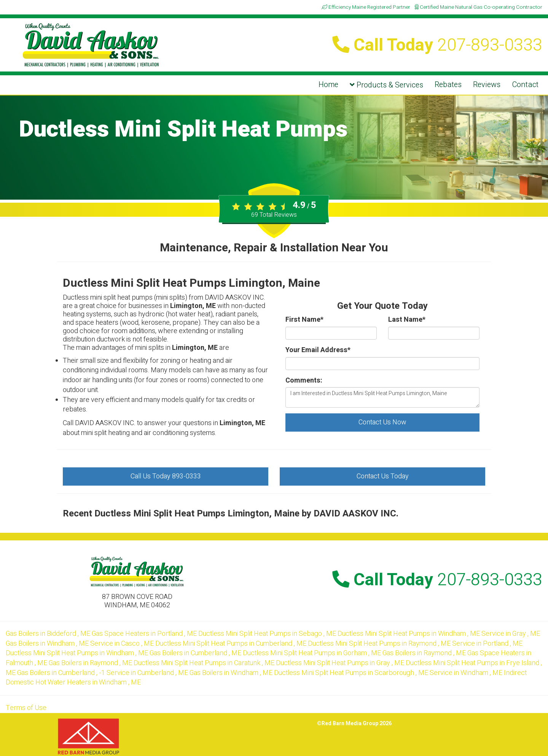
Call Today (437, 45)
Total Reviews (274, 215)
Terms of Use (26, 708)
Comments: (304, 381)
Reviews (487, 85)
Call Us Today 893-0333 (166, 476)
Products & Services (386, 85)
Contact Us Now (382, 422)
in (49, 634)
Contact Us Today (383, 476)
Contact (525, 85)
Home (328, 85)
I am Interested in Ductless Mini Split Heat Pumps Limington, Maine (382, 397)
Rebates (448, 85)
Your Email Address (318, 350)
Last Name (407, 320)
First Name (304, 320)
